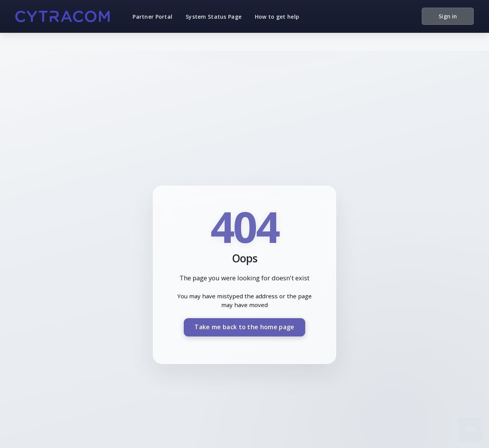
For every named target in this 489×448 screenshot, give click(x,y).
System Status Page (214, 17)
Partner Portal (152, 17)
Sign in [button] (448, 16)
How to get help (277, 17)
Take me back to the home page (244, 327)
